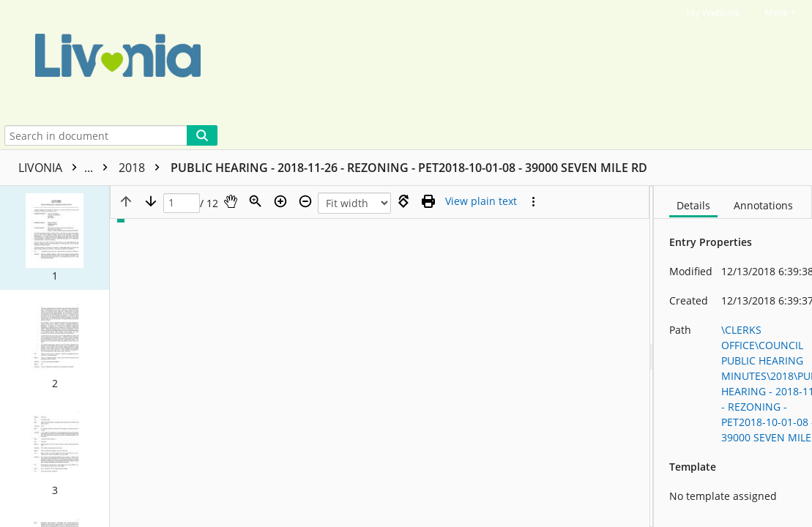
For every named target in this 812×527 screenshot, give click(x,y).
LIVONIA (67, 168)
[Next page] (151, 201)
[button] (55, 238)
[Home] (392, 61)
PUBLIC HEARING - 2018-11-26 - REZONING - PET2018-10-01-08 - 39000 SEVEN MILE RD (409, 168)
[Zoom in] (280, 201)
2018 (143, 168)
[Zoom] (256, 201)
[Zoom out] (305, 201)
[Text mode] (481, 201)
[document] (733, 356)
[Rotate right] (403, 201)
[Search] (202, 135)
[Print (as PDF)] (428, 201)
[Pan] (231, 201)
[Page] (182, 203)
